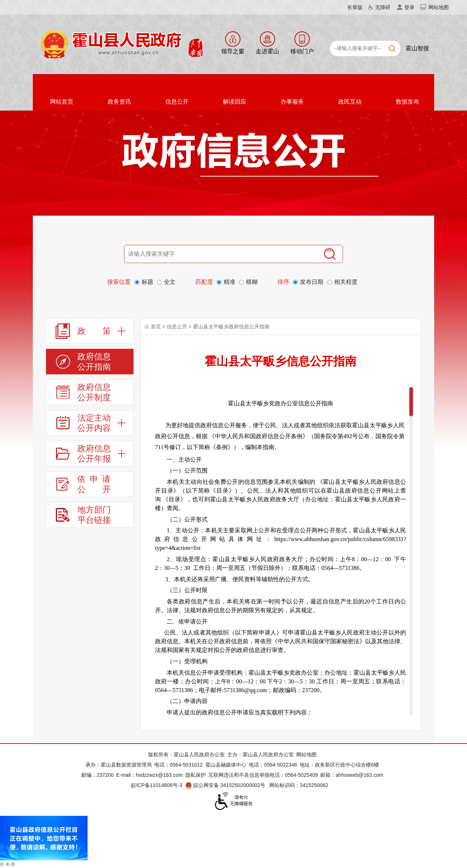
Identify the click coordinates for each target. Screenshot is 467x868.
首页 (156, 327)
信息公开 (177, 102)
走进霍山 (267, 51)
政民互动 (350, 102)
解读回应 (235, 102)
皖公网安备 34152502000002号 (226, 785)
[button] (351, 7)
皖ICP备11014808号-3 (157, 785)
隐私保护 (196, 775)
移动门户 (302, 51)
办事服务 (292, 102)
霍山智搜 (417, 48)
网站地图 (439, 7)
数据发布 (408, 102)
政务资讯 (119, 102)
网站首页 (62, 102)
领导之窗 (233, 51)
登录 (409, 7)
